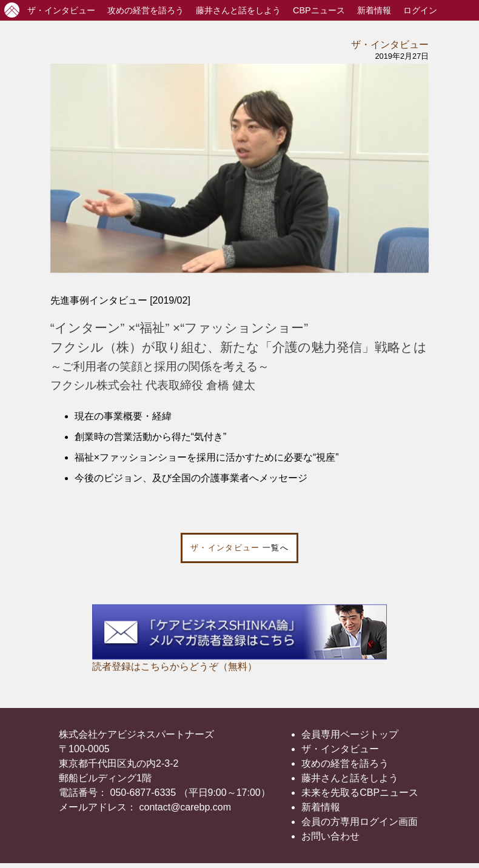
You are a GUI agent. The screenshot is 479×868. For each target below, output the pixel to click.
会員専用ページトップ (350, 734)
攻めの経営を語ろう (345, 763)
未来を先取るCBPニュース (360, 793)
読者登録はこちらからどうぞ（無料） (175, 666)
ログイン (420, 10)
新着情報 (374, 10)
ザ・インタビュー (390, 45)
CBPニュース (319, 10)
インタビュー (61, 10)
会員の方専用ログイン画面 (360, 822)
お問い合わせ (330, 836)
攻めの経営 (146, 10)
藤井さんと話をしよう (238, 10)
